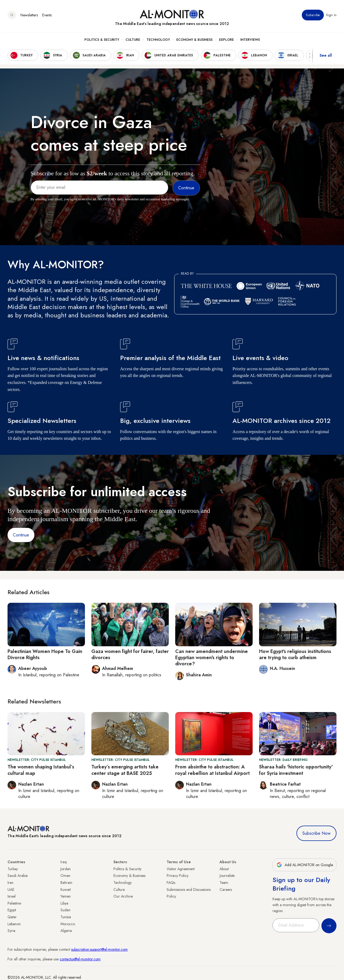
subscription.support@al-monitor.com (99, 949)
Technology (158, 41)
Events (47, 16)
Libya (64, 903)
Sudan (65, 910)
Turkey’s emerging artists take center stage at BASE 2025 (125, 770)
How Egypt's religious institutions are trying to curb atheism (295, 654)
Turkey (13, 869)
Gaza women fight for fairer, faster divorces (130, 654)
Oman (65, 876)
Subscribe (313, 16)
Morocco (68, 924)
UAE (11, 890)
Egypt (12, 910)
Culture (133, 41)
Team (224, 883)
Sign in (331, 16)
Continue (21, 535)
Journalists (227, 876)
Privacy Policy (178, 876)
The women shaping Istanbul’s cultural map (41, 770)
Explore (226, 41)
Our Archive (123, 896)
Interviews (250, 41)
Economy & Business (194, 41)
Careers (226, 890)
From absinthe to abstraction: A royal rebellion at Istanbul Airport (212, 770)
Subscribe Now (316, 833)
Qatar (12, 917)
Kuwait (66, 890)
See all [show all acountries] (326, 56)
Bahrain (66, 883)
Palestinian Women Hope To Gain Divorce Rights (45, 654)
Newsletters (29, 16)
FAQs (171, 883)
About (224, 869)
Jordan (66, 869)
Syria (11, 931)
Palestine (14, 903)
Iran (10, 883)
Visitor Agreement (181, 869)
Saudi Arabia (18, 876)
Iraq (64, 862)
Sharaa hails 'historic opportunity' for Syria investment (296, 770)
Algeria (66, 931)
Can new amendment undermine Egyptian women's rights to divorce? (212, 658)
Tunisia (66, 917)
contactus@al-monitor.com (80, 959)
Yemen (66, 896)
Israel (12, 896)
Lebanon (14, 924)
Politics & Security (102, 41)
